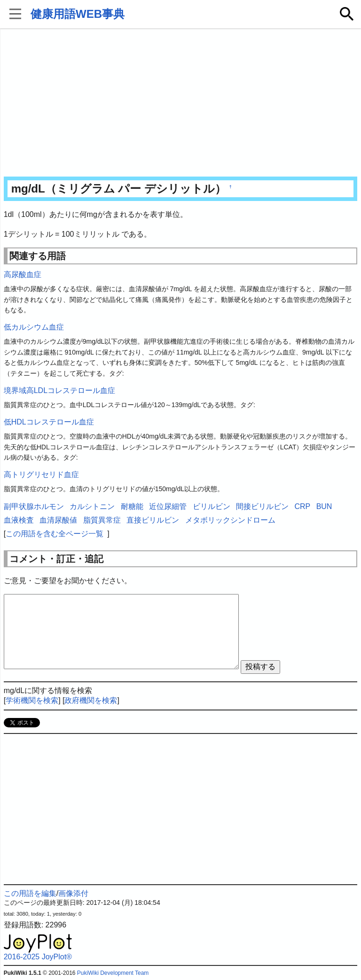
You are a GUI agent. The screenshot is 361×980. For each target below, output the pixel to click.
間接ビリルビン (262, 506)
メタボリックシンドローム (230, 520)
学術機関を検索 (32, 700)
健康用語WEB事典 (78, 14)
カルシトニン (92, 506)
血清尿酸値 (58, 520)
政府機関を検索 (91, 700)
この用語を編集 (30, 893)
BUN (324, 506)
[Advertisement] (181, 103)
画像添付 (73, 893)
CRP (302, 506)
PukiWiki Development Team (113, 973)
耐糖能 (132, 506)
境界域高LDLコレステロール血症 (59, 390)
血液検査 (19, 520)
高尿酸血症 (23, 274)
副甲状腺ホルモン (34, 506)
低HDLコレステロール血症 (49, 422)
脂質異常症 (102, 520)
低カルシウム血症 (34, 327)
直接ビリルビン (153, 520)
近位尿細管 (168, 506)
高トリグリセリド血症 (41, 475)
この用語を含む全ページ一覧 (55, 534)
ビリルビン (212, 506)
